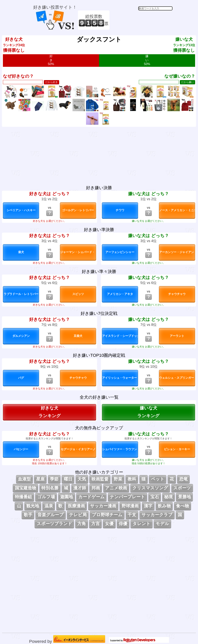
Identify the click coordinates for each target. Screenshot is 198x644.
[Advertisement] (142, 20)
